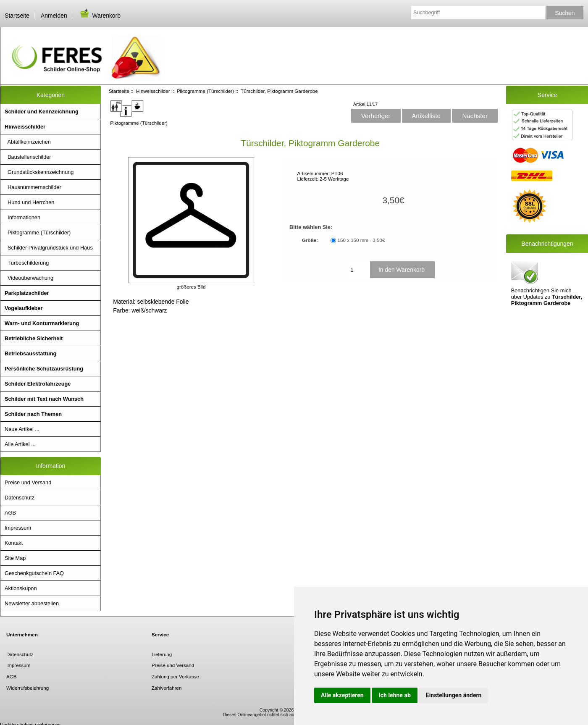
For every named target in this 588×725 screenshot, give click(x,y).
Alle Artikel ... (20, 444)
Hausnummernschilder (33, 187)
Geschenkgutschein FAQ (34, 573)
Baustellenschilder (28, 157)
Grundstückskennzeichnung (39, 172)
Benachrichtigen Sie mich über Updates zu (547, 283)
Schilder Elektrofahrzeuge (38, 384)
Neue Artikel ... (22, 429)
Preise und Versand (28, 482)
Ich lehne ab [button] (395, 695)
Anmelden (54, 16)
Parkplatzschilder (27, 293)
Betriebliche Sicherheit (34, 338)
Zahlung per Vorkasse (175, 676)
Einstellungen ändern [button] (454, 695)
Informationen (22, 217)
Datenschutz (20, 498)
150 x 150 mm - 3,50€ (361, 240)
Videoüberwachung (29, 278)
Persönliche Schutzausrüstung (44, 369)
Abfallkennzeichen (28, 142)
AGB (10, 513)
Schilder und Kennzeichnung (42, 112)
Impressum (18, 528)
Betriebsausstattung (30, 353)
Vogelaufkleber (24, 308)
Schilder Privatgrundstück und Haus (49, 248)
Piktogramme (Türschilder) (206, 91)
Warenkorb (100, 16)
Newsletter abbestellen (32, 603)
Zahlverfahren (167, 688)
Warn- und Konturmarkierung (42, 323)
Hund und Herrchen (29, 202)
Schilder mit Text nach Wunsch (44, 399)
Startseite (17, 16)
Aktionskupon (21, 588)
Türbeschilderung (27, 263)
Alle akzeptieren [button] (342, 695)
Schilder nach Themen (33, 414)
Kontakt (14, 543)
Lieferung (162, 654)
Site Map (15, 558)
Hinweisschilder (153, 91)
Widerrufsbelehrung (28, 688)
